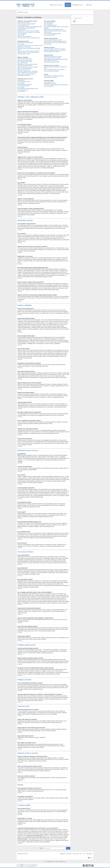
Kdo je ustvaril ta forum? (49, 82)
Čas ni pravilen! (21, 44)
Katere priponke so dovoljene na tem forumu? (54, 76)
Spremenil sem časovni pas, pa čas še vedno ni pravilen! (30, 45)
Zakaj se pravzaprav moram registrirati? (26, 24)
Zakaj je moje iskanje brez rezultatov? (52, 58)
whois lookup (42, 833)
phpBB (49, 861)
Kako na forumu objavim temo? (24, 59)
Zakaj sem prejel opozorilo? (24, 70)
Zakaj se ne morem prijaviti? (24, 22)
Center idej (50, 821)
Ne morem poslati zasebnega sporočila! (53, 40)
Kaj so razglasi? (21, 87)
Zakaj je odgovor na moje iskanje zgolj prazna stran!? (56, 59)
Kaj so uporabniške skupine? (50, 25)
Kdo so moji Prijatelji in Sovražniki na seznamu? (55, 49)
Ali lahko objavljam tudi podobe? (25, 84)
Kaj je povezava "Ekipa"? (50, 35)
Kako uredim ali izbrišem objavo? (25, 60)
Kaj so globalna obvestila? (23, 86)
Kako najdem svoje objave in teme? (52, 62)
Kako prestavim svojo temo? (24, 75)
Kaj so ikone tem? (22, 91)
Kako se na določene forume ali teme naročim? (54, 70)
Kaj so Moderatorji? (48, 24)
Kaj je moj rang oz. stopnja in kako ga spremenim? (29, 51)
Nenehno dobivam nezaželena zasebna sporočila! (55, 41)
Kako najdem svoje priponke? (51, 77)
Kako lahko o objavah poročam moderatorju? (28, 71)
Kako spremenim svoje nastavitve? (25, 43)
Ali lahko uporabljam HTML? (24, 82)
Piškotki (90, 854)
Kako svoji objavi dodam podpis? (25, 61)
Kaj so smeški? (21, 83)
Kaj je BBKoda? (21, 80)
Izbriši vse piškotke (66, 854)
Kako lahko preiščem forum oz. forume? (53, 56)
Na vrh (21, 108)
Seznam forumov (57, 5)
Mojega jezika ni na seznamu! (24, 47)
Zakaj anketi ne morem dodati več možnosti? (27, 64)
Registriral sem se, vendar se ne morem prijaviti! (28, 31)
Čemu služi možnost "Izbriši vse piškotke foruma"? (29, 38)
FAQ (68, 5)
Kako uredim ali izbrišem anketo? (25, 66)
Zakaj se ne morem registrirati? (24, 36)
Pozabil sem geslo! (22, 29)
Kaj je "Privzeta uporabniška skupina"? (53, 34)
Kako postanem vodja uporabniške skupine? (54, 29)
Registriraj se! (78, 5)
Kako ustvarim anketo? (23, 63)
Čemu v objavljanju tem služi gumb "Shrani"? (28, 73)
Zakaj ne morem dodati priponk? (25, 68)
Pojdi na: (42, 848)
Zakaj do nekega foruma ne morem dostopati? (28, 67)
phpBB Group (47, 810)
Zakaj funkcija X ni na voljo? (50, 83)
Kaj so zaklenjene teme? (23, 90)
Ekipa (90, 858)
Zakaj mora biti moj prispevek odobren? (26, 74)
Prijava (89, 5)
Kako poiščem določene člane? (51, 61)
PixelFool (22, 866)
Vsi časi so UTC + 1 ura (79, 854)
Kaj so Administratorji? (49, 22)
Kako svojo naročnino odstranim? (51, 71)
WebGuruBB (33, 866)
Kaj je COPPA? (21, 35)
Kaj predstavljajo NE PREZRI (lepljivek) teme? (28, 89)
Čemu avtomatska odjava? (23, 25)
